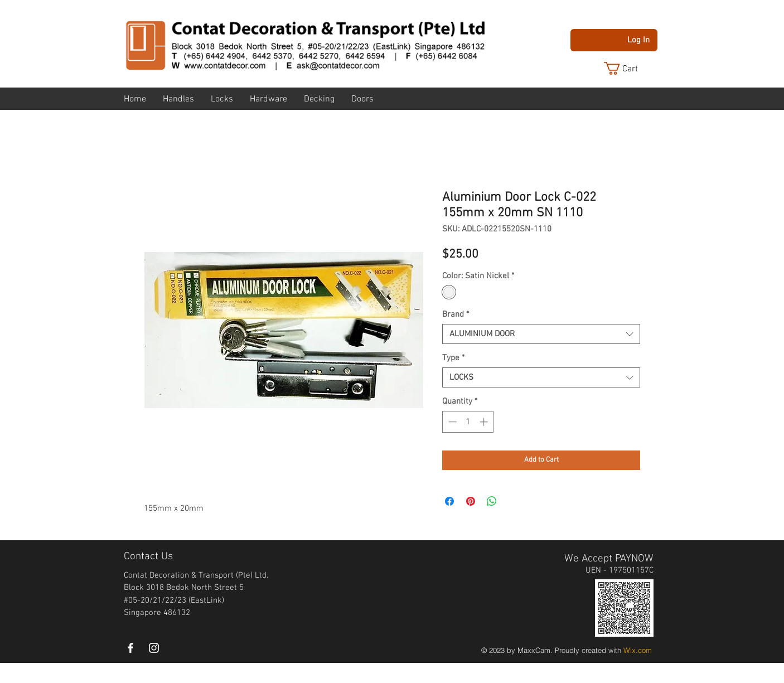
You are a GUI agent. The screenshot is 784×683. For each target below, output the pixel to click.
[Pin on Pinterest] (471, 501)
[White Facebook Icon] (130, 648)
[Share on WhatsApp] (492, 501)
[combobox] (541, 334)
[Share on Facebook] (449, 501)
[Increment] (485, 422)
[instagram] (154, 648)
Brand (456, 314)
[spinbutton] (468, 422)
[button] (630, 68)
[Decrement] (451, 422)
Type (453, 358)
